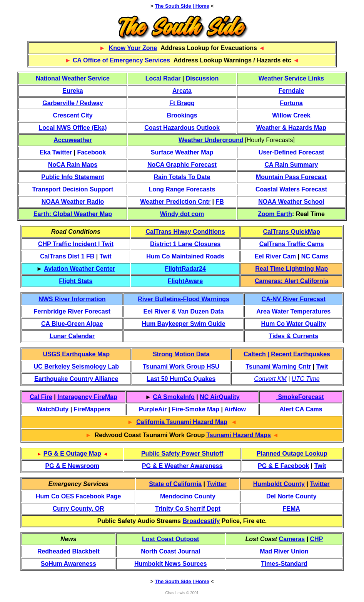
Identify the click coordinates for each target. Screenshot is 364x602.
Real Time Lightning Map (291, 269)
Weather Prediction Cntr (175, 202)
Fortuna (291, 103)
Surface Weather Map (182, 152)
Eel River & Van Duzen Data (184, 311)
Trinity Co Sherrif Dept (188, 509)
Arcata (182, 91)
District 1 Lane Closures (185, 244)
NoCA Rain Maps (73, 165)
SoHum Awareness (68, 564)
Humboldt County (279, 484)
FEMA (291, 509)
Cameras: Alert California (291, 281)
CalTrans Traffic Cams (292, 244)
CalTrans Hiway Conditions (185, 232)
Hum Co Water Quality (294, 324)
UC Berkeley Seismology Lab (76, 366)
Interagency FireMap (87, 397)
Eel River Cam (276, 256)
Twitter (216, 484)
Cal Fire (41, 397)
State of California (175, 484)
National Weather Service (73, 78)
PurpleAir (153, 409)
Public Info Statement (73, 177)
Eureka (73, 91)
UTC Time (306, 379)
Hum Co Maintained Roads (185, 256)
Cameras (292, 539)
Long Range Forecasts (182, 189)
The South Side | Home (182, 6)
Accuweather (73, 140)
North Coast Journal (170, 551)
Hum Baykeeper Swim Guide (184, 324)
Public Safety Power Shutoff (182, 454)
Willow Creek (291, 115)
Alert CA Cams (301, 409)
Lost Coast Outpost (170, 539)
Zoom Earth (275, 214)
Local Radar (163, 78)
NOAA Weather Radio (73, 202)
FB (220, 202)
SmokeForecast (300, 397)
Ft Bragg (182, 103)
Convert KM (270, 379)
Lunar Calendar (72, 336)
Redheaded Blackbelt (68, 551)
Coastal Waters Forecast (291, 189)
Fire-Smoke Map (196, 409)
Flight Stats (76, 281)
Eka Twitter (56, 152)
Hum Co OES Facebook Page (78, 496)
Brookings (182, 115)
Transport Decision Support (73, 189)
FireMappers (92, 409)
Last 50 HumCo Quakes (181, 379)
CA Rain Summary (291, 165)
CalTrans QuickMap (291, 232)
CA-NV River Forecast (294, 299)
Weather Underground (211, 140)
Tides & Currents (293, 336)
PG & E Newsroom (72, 466)
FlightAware (185, 281)
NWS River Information (72, 299)
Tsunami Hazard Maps (239, 435)
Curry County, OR (78, 509)
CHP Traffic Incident (67, 244)
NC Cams (315, 256)
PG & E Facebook (283, 466)
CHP (317, 539)
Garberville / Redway (73, 103)
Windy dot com (182, 214)
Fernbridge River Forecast (72, 311)
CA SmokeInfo (174, 397)
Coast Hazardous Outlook (182, 128)
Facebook (91, 152)
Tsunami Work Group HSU (181, 366)
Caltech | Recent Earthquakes (287, 354)
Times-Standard (284, 564)
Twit (106, 256)
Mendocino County (188, 496)
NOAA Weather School (291, 202)
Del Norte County (291, 496)
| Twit (105, 244)
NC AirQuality (220, 397)
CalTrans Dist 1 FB (67, 256)
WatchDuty (53, 409)
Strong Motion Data (181, 354)
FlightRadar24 (185, 269)
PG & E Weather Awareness (182, 466)
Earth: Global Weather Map (73, 214)
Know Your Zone (133, 48)
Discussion (202, 78)
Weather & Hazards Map (291, 128)
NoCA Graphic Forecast (182, 165)
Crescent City (73, 115)
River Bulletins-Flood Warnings (184, 299)
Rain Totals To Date (182, 177)
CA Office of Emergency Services (121, 60)
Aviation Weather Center (79, 269)
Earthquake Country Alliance (76, 379)
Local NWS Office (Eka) (73, 128)
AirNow (235, 409)
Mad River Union (284, 551)
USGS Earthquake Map (76, 354)
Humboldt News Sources (170, 564)
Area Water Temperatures (293, 311)
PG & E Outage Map (72, 454)
